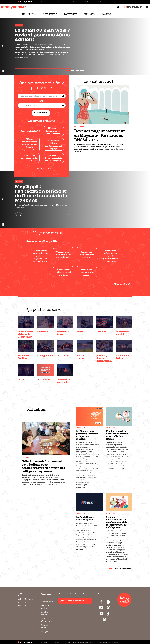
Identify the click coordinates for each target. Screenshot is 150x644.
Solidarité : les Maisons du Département (25, 334)
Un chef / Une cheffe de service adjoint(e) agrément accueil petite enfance (110, 256)
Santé (80, 332)
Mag (107, 14)
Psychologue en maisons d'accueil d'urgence (63, 272)
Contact (44, 598)
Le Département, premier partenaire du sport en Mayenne (87, 435)
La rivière (57, 2)
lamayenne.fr (14, 7)
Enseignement (45, 355)
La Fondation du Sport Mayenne (85, 518)
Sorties (90, 14)
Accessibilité (46, 594)
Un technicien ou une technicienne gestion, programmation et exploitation (40, 256)
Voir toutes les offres (123, 284)
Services (71, 14)
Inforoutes (43, 2)
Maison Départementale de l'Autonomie (80, 2)
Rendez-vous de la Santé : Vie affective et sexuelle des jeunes (117, 435)
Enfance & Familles (23, 357)
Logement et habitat (123, 357)
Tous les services (44, 168)
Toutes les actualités (122, 568)
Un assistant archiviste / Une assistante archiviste (87, 256)
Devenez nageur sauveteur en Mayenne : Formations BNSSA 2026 (99, 135)
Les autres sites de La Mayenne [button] (111, 2)
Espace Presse (47, 602)
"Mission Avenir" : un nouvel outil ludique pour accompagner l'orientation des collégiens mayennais (43, 466)
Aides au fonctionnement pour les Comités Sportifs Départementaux (30, 144)
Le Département (50, 14)
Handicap (43, 332)
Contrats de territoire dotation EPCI (30, 158)
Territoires (63, 355)
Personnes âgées (63, 333)
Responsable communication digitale (87, 272)
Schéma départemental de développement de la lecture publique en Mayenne (117, 522)
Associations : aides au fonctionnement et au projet (54, 144)
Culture (22, 379)
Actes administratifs (47, 620)
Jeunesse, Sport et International (104, 358)
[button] (3, 46)
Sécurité (101, 332)
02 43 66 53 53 (24, 606)
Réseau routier (81, 357)
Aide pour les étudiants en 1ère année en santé (54, 131)
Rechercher (41, 113)
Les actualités (29, 14)
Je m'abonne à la (72, 601)
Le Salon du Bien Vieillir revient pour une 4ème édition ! (42, 35)
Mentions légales (45, 607)
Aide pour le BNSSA (30, 131)
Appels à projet (44, 626)
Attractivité (44, 379)
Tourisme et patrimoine (64, 381)
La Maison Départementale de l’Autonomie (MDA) (54, 158)
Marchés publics (44, 613)
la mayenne (26, 2)
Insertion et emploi (123, 333)
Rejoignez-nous (45, 633)
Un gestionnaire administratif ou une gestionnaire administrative (63, 256)
